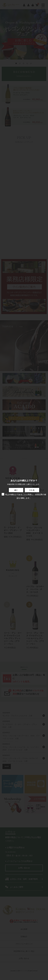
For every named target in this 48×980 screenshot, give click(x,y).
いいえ (32, 490)
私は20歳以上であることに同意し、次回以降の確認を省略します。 (24, 496)
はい (16, 490)
